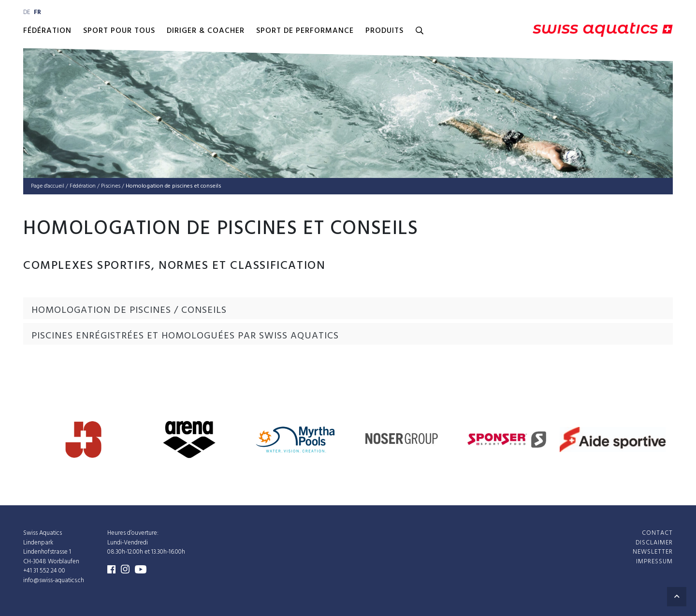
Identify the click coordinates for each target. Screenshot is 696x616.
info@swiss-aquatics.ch (54, 580)
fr (37, 12)
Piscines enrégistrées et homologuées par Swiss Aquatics (185, 336)
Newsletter (653, 552)
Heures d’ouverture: (133, 533)
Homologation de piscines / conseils (129, 310)
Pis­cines (111, 186)
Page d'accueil (48, 186)
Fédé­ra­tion (83, 186)
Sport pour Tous (119, 31)
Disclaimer (654, 543)
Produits (384, 31)
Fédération (47, 31)
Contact (657, 533)
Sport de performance (305, 31)
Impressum (654, 562)
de (27, 12)
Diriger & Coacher (206, 31)
